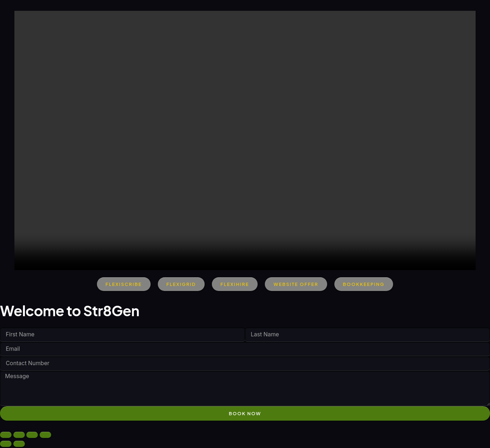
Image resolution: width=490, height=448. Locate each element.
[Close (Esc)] (45, 436)
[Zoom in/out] (6, 436)
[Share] (32, 436)
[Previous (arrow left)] (6, 445)
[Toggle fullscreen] (19, 436)
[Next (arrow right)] (19, 445)
